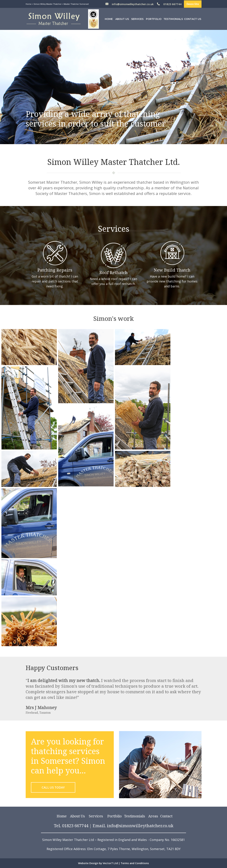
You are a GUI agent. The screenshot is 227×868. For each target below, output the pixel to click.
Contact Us (193, 19)
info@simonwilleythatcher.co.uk (133, 4)
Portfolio (154, 19)
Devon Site (193, 4)
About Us (122, 19)
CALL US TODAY (53, 787)
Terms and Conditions (135, 863)
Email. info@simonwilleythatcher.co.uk (133, 826)
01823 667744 (172, 4)
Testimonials (173, 19)
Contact (166, 816)
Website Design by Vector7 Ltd (98, 863)
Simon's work (113, 318)
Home (29, 4)
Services (137, 19)
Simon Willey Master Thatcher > (48, 4)
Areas (153, 816)
